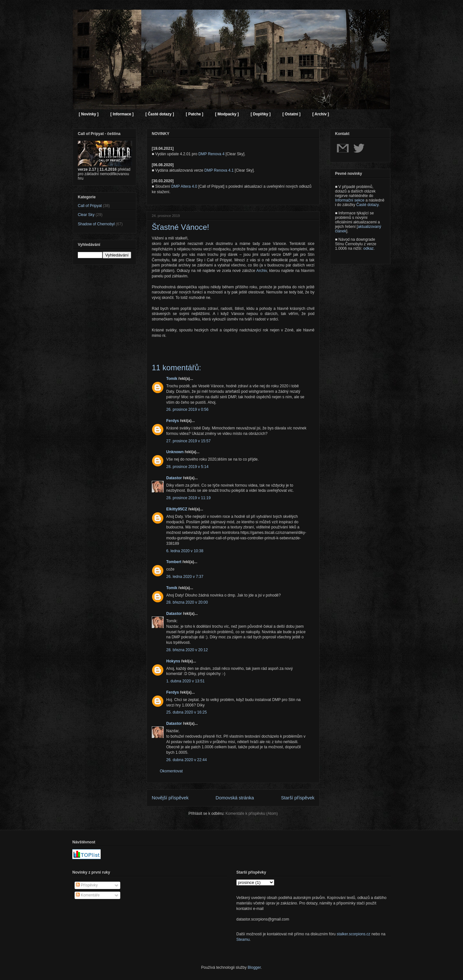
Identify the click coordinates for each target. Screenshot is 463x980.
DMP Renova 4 (211, 154)
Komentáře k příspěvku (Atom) (252, 814)
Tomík (172, 379)
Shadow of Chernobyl (96, 224)
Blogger (254, 967)
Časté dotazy (367, 205)
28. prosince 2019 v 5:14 (187, 467)
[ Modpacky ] (227, 114)
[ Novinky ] (89, 114)
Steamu (243, 940)
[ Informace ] (122, 114)
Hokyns (173, 661)
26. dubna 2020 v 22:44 (186, 760)
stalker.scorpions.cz (354, 934)
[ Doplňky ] (260, 114)
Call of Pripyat (90, 206)
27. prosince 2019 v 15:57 (188, 441)
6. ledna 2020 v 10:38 (185, 551)
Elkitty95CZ (177, 509)
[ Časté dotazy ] (160, 114)
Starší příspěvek (298, 798)
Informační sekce (350, 200)
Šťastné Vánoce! (180, 227)
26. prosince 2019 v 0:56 (187, 409)
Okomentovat (171, 771)
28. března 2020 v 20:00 (187, 602)
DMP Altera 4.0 (184, 186)
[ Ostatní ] (291, 114)
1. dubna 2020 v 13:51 (185, 681)
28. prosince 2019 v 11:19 (188, 498)
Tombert (174, 562)
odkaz (368, 248)
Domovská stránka (235, 798)
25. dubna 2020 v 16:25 (186, 712)
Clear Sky (86, 215)
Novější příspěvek (170, 798)
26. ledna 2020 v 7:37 (185, 577)
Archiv (261, 271)
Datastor (174, 478)
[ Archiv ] (321, 114)
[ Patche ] (195, 114)
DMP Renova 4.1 (219, 170)
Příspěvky (87, 885)
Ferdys (172, 421)
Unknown (175, 452)
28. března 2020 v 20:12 (187, 650)
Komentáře (88, 895)
